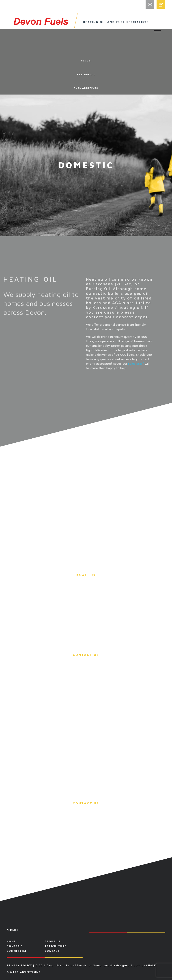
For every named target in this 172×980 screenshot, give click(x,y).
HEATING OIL (86, 74)
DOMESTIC (15, 946)
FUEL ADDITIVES (86, 88)
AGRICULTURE (56, 946)
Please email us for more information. (86, 568)
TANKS (86, 61)
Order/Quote (162, 4)
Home (11, 941)
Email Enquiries (158, 6)
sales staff (136, 367)
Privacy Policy (19, 965)
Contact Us (86, 655)
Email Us (86, 575)
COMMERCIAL (17, 951)
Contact (52, 951)
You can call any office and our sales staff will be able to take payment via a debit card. (86, 618)
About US (53, 941)
